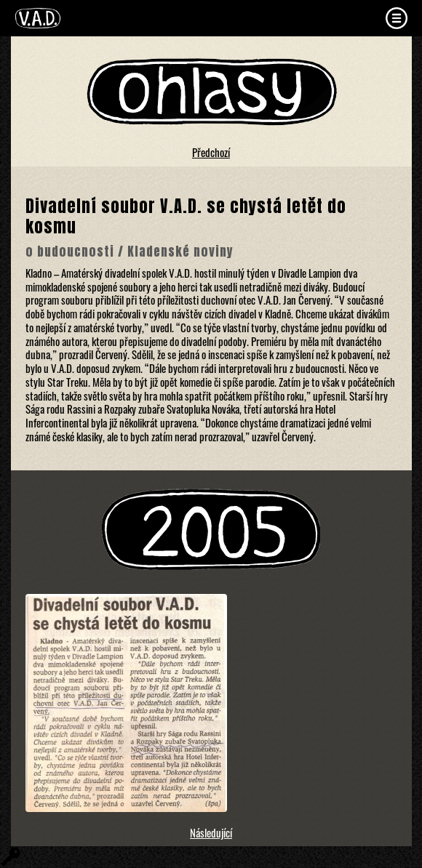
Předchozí (211, 152)
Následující (211, 832)
